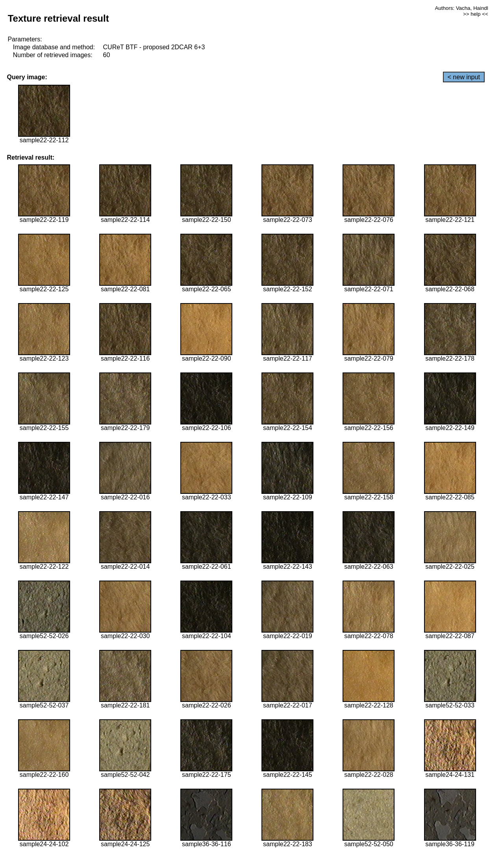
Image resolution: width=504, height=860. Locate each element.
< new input (464, 77)
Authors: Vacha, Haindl (461, 8)
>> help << (476, 14)
